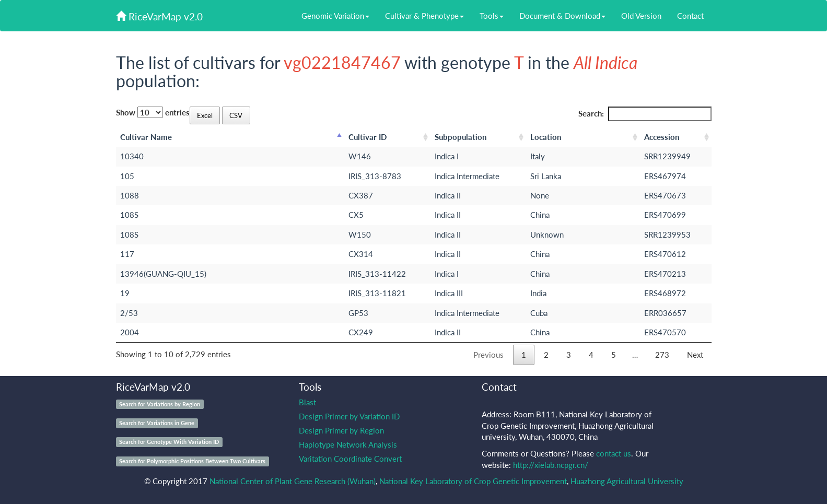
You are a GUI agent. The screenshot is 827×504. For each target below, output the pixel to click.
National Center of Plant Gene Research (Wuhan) (293, 481)
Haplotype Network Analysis (348, 444)
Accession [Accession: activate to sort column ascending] (662, 137)
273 (662, 355)
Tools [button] (492, 16)
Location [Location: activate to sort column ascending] (546, 137)
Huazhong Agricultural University (627, 481)
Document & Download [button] (562, 16)
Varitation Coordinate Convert (350, 459)
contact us (614, 453)
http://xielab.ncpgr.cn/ (551, 465)
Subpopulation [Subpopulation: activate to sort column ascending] (461, 137)
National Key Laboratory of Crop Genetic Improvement (473, 481)
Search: (645, 114)
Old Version (641, 16)
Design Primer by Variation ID (349, 416)
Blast (307, 402)
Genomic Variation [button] (335, 16)
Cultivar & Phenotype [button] (424, 16)
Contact (690, 16)
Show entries (153, 112)
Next (695, 355)
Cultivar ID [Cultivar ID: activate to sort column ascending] (368, 137)
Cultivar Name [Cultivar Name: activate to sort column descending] (146, 137)
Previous (488, 355)
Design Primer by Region (341, 430)
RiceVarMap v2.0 (159, 16)
